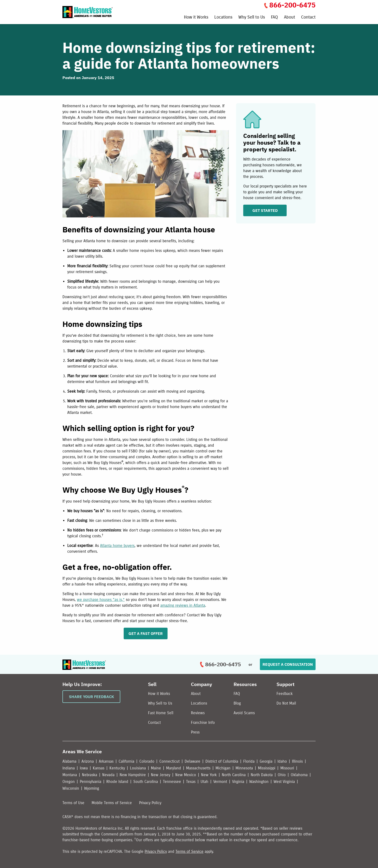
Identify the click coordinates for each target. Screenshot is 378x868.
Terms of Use (73, 803)
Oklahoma (299, 775)
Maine (156, 768)
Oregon (69, 782)
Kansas (99, 768)
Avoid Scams (244, 713)
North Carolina (234, 775)
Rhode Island (117, 782)
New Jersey (161, 775)
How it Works (196, 17)
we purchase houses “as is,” (101, 600)
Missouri (287, 768)
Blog (237, 703)
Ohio (282, 775)
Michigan (223, 768)
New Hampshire (133, 775)
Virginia (238, 782)
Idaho (282, 761)
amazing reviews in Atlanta (183, 605)
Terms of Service (189, 851)
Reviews (198, 713)
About (290, 17)
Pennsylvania (91, 782)
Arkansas (106, 761)
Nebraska (90, 775)
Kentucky (117, 768)
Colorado (147, 761)
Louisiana (138, 768)
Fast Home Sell (161, 713)
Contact (308, 17)
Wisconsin (71, 788)
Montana (70, 775)
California (126, 761)
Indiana (69, 768)
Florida (249, 761)
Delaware (192, 761)
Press (195, 732)
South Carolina (146, 782)
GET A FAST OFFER (146, 633)
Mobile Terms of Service (112, 803)
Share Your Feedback (91, 697)
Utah (204, 782)
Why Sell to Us (252, 17)
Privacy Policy (150, 803)
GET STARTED (265, 210)
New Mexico (186, 775)
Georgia (266, 761)
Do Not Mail (286, 703)
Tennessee (172, 782)
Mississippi (267, 768)
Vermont (220, 782)
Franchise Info (203, 723)
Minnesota (244, 768)
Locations (223, 17)
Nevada (108, 775)
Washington (259, 782)
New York (209, 775)
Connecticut (169, 761)
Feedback (285, 694)
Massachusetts (198, 768)
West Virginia (284, 782)
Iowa (84, 768)
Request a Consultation (288, 664)
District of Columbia (222, 761)
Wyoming (92, 788)
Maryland (174, 768)
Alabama (69, 761)
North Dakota (262, 775)
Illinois (297, 761)
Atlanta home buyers (117, 546)
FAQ (274, 17)
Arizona (88, 761)
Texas (191, 782)
